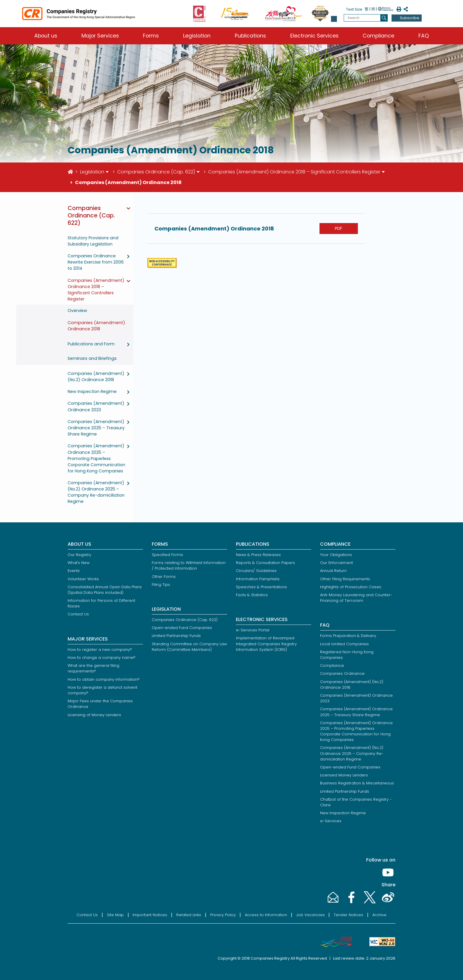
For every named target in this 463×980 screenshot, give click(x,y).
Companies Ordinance (342, 673)
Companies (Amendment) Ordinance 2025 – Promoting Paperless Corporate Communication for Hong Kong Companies (96, 458)
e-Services (331, 821)
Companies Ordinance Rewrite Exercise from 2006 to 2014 (96, 262)
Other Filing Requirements (345, 579)
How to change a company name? (102, 658)
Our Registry (79, 555)
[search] (384, 18)
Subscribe (410, 18)
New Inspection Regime (92, 391)
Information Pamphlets (258, 579)
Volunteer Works (83, 579)
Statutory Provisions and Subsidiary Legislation (93, 241)
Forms (151, 36)
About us (46, 36)
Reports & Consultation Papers (265, 563)
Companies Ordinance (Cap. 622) (156, 172)
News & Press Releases (258, 555)
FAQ (424, 36)
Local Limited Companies (344, 644)
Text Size (354, 9)
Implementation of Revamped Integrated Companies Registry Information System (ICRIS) (266, 644)
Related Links (189, 915)
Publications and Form (91, 344)
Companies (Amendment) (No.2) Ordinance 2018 (96, 377)
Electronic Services (314, 36)
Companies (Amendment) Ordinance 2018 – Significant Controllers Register (294, 172)
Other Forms (164, 577)
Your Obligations (336, 555)
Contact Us (78, 614)
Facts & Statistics (252, 595)
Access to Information (266, 915)
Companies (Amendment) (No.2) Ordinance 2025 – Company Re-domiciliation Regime (96, 492)
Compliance (378, 36)
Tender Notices (348, 915)
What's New (79, 563)
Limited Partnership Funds (176, 636)
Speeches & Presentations (261, 587)
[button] (334, 19)
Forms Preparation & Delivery (348, 636)
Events (74, 571)
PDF (339, 228)
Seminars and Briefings (92, 358)
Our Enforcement (336, 563)
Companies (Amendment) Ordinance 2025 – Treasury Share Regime (96, 428)
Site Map (115, 915)
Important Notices (150, 915)
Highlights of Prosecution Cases (351, 587)
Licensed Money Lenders (344, 775)
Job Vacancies (310, 915)
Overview (77, 311)
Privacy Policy (223, 915)
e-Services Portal (253, 630)
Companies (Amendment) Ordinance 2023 (96, 406)
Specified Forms (167, 555)
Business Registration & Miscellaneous (357, 783)
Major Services (100, 36)
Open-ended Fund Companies (182, 628)
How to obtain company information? (104, 679)
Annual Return (333, 571)
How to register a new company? (100, 650)
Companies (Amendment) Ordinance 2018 (96, 326)
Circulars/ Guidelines (256, 571)
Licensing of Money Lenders (94, 715)
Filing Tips (161, 585)
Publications (250, 36)
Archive (379, 915)
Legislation (197, 36)
